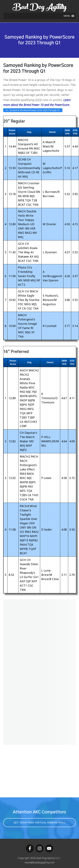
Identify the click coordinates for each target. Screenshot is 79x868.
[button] (67, 16)
